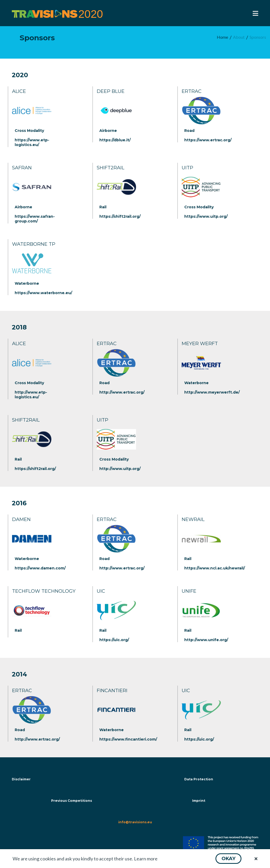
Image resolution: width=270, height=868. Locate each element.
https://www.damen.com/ (40, 568)
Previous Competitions (72, 801)
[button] (228, 859)
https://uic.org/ (114, 640)
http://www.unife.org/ (206, 640)
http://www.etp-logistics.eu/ (31, 395)
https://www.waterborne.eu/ (43, 293)
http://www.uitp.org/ (120, 469)
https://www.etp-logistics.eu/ (32, 142)
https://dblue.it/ (115, 140)
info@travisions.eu (135, 822)
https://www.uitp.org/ (206, 216)
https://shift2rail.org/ (120, 216)
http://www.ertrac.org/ (122, 392)
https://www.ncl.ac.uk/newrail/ (215, 568)
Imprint (199, 801)
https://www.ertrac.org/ (208, 140)
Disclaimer (21, 779)
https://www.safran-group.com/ (35, 219)
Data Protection (199, 779)
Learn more (146, 859)
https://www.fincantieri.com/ (128, 739)
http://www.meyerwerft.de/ (212, 392)
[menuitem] (222, 37)
